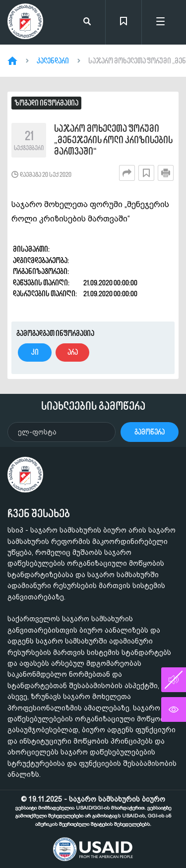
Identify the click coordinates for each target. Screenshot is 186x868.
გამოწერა (150, 432)
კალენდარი (53, 61)
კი (35, 352)
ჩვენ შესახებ (39, 513)
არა (73, 352)
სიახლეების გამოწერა (93, 406)
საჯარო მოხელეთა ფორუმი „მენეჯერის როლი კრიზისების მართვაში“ (113, 140)
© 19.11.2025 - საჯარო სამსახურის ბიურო (93, 811)
